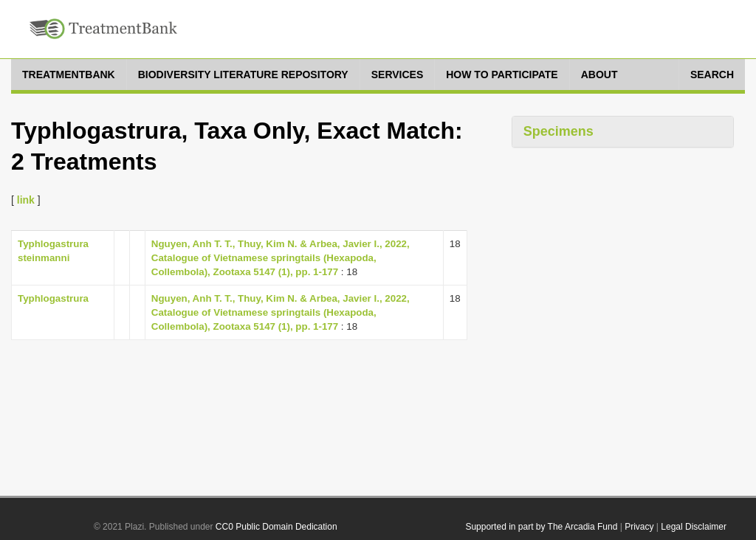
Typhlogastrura (53, 298)
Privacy (639, 527)
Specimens (559, 131)
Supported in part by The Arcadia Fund (541, 527)
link (26, 200)
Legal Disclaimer (694, 527)
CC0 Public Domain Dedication (276, 527)
